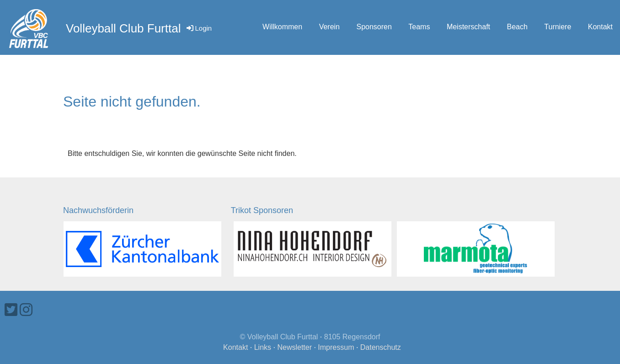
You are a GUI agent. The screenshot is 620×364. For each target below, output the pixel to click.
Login (198, 28)
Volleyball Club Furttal (123, 28)
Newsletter (294, 347)
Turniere (558, 27)
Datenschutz (381, 347)
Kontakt (600, 27)
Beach (517, 27)
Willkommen (282, 27)
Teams (419, 27)
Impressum (336, 347)
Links (263, 347)
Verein (329, 27)
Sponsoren (374, 27)
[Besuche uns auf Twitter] (11, 310)
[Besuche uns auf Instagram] (26, 310)
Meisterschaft (468, 27)
